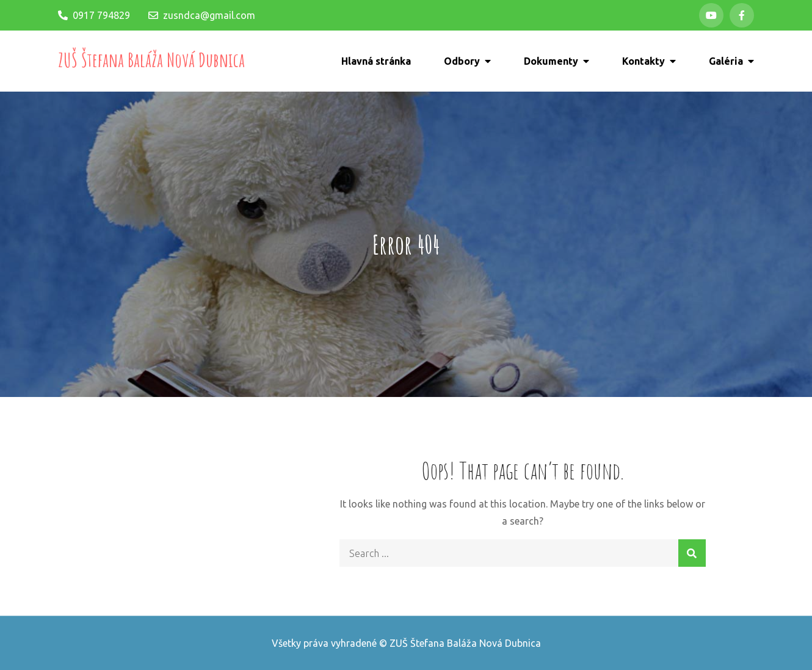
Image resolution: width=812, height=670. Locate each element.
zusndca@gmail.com (202, 15)
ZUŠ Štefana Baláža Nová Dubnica (151, 60)
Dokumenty (551, 61)
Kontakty (643, 61)
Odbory (462, 61)
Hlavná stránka (376, 61)
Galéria (726, 61)
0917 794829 (94, 15)
